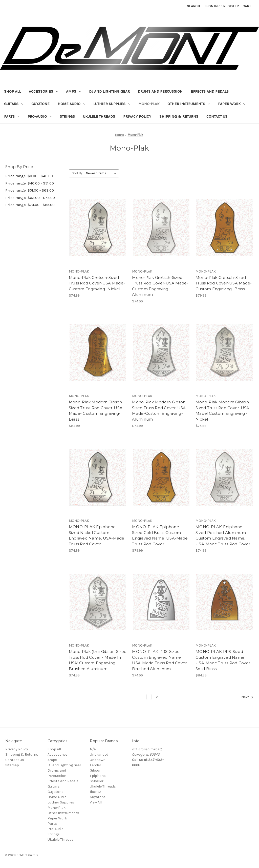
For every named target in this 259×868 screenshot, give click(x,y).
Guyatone (40, 104)
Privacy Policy (137, 116)
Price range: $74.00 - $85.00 (30, 205)
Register (231, 6)
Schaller (97, 781)
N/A (93, 749)
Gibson (96, 770)
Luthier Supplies (112, 104)
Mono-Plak (149, 104)
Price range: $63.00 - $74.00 (30, 198)
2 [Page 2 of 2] (157, 697)
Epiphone (98, 776)
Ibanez (95, 792)
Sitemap (12, 765)
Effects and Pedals (210, 91)
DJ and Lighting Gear (109, 91)
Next (247, 697)
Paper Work (232, 104)
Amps (73, 91)
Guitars (14, 104)
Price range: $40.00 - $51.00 (30, 183)
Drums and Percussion (160, 91)
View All (96, 802)
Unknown (98, 760)
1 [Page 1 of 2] (149, 697)
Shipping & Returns (179, 116)
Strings (67, 116)
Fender (95, 765)
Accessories (43, 91)
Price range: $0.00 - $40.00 (29, 176)
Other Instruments (189, 104)
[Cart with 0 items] (247, 6)
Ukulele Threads (99, 116)
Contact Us (217, 116)
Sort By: (78, 173)
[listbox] (102, 173)
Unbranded (99, 755)
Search (193, 6)
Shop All (12, 91)
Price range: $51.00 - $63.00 (30, 190)
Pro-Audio (40, 116)
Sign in (211, 6)
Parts (12, 116)
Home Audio (71, 104)
